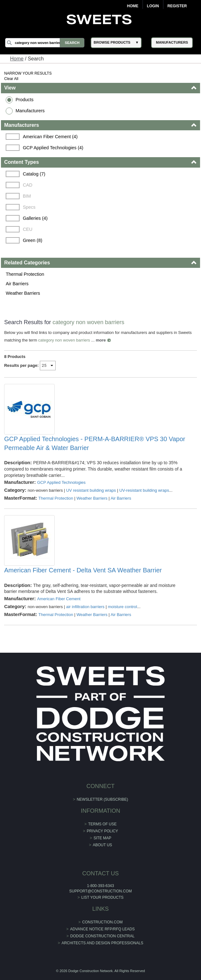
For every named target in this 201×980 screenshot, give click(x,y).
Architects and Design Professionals (103, 943)
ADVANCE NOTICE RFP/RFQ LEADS (102, 929)
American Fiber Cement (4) (50, 137)
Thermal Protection (25, 274)
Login (153, 6)
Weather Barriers (23, 293)
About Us (102, 845)
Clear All (11, 79)
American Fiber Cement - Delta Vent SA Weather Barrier (83, 570)
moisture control (122, 607)
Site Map (102, 838)
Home (133, 6)
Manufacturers (30, 111)
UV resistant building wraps (91, 490)
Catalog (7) (34, 174)
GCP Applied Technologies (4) (53, 148)
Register (177, 6)
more (101, 340)
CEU (27, 229)
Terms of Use (102, 824)
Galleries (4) (35, 218)
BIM (27, 196)
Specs (29, 207)
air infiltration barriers (85, 607)
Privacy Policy (103, 831)
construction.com (102, 922)
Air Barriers (17, 284)
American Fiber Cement (59, 599)
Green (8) (33, 240)
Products (24, 100)
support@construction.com (100, 891)
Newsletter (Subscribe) (103, 799)
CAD (27, 185)
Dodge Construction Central (102, 936)
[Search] (45, 43)
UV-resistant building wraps (144, 490)
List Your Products (102, 897)
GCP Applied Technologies (61, 482)
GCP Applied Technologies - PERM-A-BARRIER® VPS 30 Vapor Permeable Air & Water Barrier (95, 443)
